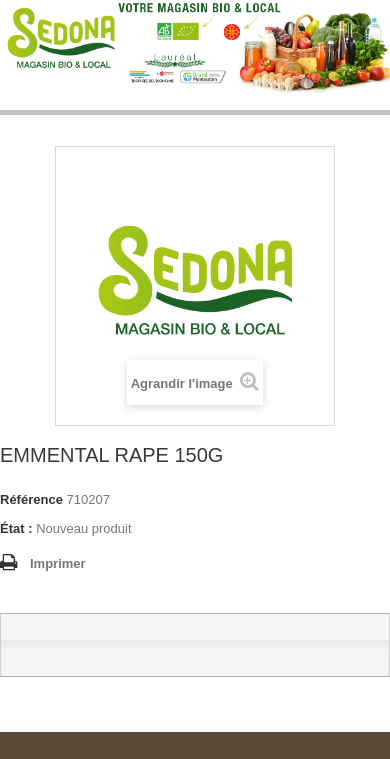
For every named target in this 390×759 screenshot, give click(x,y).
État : (16, 528)
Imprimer (58, 563)
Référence (31, 499)
